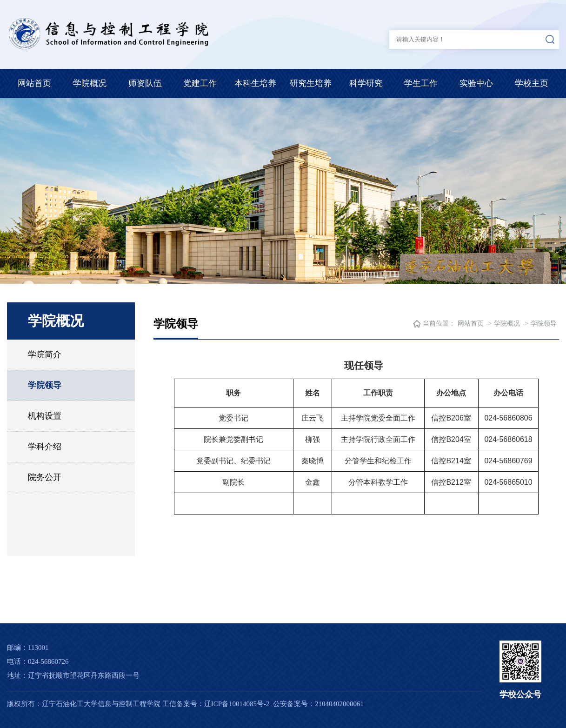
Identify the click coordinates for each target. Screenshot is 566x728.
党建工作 (200, 83)
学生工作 (421, 83)
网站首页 (34, 83)
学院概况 (90, 83)
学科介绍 (45, 447)
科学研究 (366, 83)
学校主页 (532, 83)
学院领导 (45, 385)
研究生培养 (311, 83)
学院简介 (45, 354)
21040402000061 (339, 704)
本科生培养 (255, 83)
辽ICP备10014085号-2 (237, 704)
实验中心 (476, 83)
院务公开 (45, 477)
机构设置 (45, 416)
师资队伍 (145, 83)
